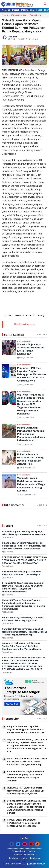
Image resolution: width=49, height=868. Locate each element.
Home (5, 15)
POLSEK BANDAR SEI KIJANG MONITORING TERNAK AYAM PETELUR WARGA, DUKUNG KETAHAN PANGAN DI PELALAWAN (24, 560)
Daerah (16, 10)
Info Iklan (13, 858)
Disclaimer (35, 858)
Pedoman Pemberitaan (24, 855)
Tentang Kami (19, 851)
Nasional (6, 10)
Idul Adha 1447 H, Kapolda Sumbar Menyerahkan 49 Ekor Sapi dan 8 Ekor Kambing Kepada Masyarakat (26, 791)
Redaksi (32, 851)
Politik (39, 10)
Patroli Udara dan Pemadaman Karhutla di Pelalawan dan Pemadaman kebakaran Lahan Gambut (31, 434)
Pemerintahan (19, 15)
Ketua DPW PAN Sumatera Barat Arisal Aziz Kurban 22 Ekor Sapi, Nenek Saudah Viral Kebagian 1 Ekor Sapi (27, 762)
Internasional (28, 10)
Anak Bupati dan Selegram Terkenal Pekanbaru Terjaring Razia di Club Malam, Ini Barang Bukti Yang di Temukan (25, 776)
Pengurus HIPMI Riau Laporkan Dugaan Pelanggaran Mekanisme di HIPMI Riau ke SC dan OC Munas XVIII (32, 374)
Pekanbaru (35, 15)
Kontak (24, 858)
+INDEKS (42, 335)
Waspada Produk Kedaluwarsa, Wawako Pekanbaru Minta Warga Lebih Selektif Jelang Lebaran (31, 484)
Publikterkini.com (25, 324)
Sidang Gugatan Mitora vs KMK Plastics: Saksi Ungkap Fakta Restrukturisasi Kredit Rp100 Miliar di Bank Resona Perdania (24, 546)
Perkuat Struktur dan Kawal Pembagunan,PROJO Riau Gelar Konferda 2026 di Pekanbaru (24, 823)
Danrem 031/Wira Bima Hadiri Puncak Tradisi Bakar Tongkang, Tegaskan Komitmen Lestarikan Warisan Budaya (22, 646)
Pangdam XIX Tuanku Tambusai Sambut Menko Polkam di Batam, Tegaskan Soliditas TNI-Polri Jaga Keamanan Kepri (24, 632)
